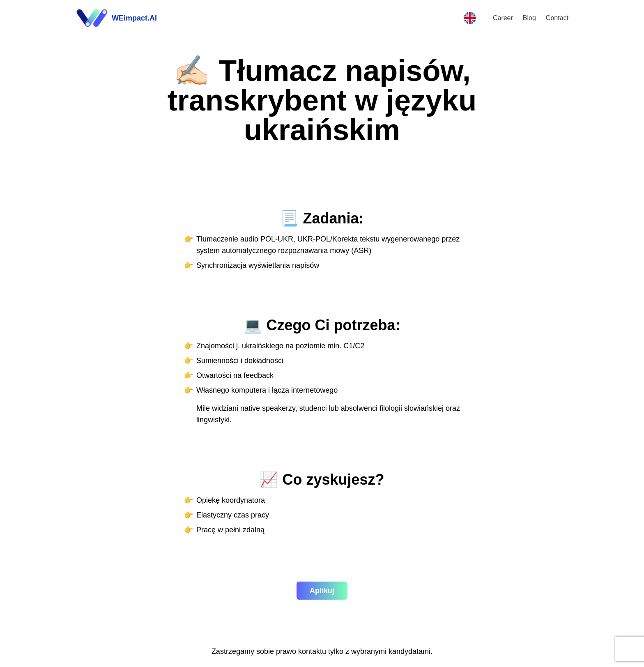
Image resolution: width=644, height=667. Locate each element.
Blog (529, 18)
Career (503, 18)
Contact (557, 18)
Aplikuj (322, 591)
